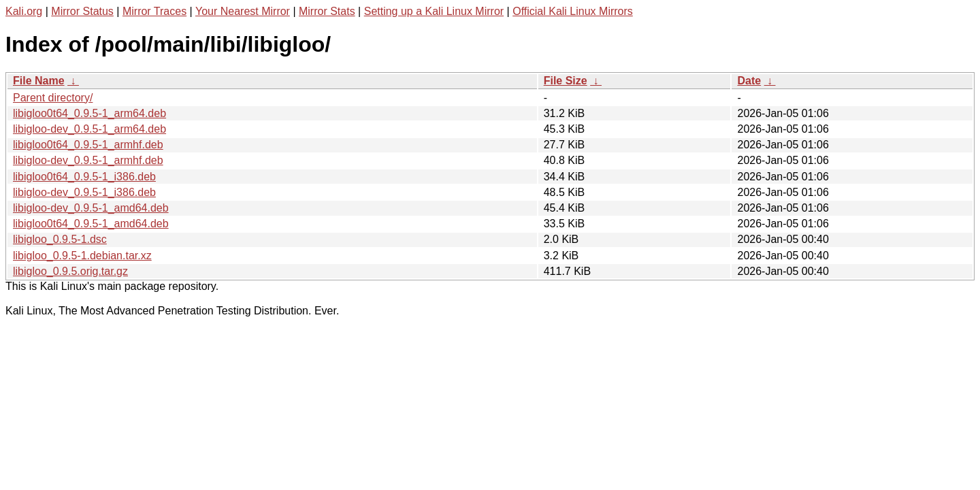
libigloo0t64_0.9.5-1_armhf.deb (88, 145)
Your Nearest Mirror (243, 11)
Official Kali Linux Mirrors (573, 11)
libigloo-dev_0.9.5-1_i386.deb (84, 192)
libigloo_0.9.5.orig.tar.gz (70, 271)
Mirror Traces (154, 11)
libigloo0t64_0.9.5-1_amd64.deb (91, 224)
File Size (566, 81)
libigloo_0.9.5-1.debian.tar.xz (82, 256)
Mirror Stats (327, 11)
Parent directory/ (53, 98)
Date (749, 81)
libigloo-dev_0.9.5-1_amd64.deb (91, 208)
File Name (39, 81)
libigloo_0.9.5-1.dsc (60, 239)
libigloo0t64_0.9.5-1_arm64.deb (89, 113)
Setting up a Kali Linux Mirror (434, 11)
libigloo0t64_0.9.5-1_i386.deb (84, 177)
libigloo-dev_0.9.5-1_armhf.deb (88, 160)
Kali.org (24, 11)
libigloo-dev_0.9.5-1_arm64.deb (89, 129)
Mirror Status (82, 11)
